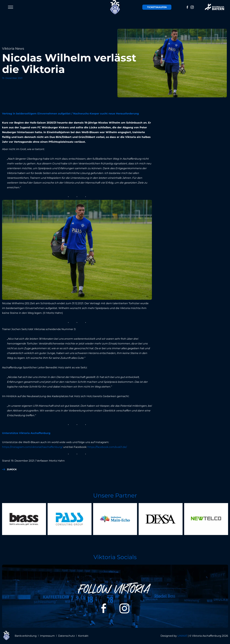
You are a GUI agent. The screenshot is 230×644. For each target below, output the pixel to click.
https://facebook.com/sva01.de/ (107, 447)
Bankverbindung (26, 636)
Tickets (157, 7)
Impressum (47, 636)
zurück (12, 469)
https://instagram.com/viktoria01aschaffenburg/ (32, 447)
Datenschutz (66, 636)
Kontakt (83, 636)
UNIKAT (182, 636)
